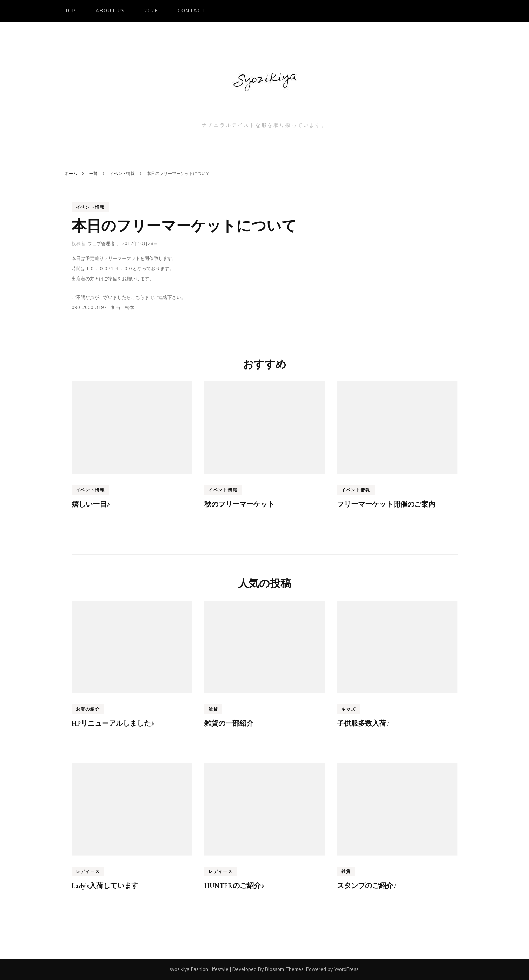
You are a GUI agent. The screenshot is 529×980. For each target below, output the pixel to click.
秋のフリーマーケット (239, 504)
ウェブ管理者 (101, 244)
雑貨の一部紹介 (229, 724)
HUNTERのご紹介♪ (234, 886)
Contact (192, 11)
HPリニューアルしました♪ (113, 724)
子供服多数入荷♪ (363, 724)
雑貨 (213, 709)
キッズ (348, 709)
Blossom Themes (284, 969)
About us (110, 11)
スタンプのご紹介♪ (367, 886)
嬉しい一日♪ (91, 504)
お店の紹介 (88, 709)
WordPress (346, 969)
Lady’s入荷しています (105, 886)
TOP (71, 11)
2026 (151, 11)
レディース (88, 871)
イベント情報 (90, 207)
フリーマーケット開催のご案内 (386, 504)
